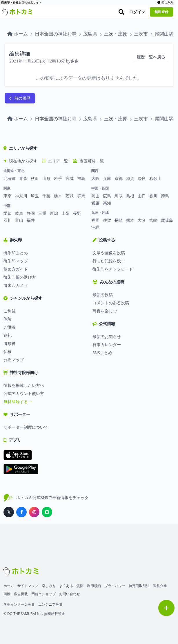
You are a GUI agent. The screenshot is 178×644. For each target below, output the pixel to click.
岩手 (58, 178)
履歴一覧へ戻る (151, 57)
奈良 (142, 178)
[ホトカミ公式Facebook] (21, 512)
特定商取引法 (139, 586)
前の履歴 (20, 98)
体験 (8, 319)
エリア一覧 (55, 161)
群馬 (81, 196)
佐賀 (107, 220)
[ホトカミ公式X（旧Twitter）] (9, 512)
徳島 (165, 196)
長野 (77, 213)
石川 (8, 220)
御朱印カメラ (16, 285)
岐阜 (19, 213)
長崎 (119, 220)
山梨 (66, 213)
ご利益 (10, 311)
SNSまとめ (102, 353)
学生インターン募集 (19, 604)
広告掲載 (21, 594)
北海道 (10, 178)
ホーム (9, 586)
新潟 (54, 213)
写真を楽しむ (105, 311)
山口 (142, 196)
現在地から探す (20, 161)
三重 (42, 213)
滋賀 (130, 178)
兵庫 (107, 178)
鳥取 (119, 196)
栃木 (58, 196)
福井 (31, 220)
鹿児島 (167, 220)
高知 (107, 203)
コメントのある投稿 (111, 303)
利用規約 (94, 586)
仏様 (8, 351)
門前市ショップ (43, 594)
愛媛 (95, 203)
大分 (142, 220)
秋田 (35, 178)
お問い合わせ (70, 594)
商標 (7, 594)
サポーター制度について (26, 427)
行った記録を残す (109, 261)
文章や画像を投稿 (109, 253)
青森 (23, 178)
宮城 (70, 178)
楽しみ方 (168, 2)
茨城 (70, 196)
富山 (19, 220)
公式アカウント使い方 (24, 393)
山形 (46, 178)
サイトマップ (28, 586)
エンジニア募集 (50, 604)
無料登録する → (18, 401)
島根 (130, 196)
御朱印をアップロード (113, 269)
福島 (81, 178)
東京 (8, 196)
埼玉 (35, 196)
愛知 (8, 213)
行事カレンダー (107, 345)
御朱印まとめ (16, 253)
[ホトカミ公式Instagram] (34, 512)
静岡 (31, 213)
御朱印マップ (16, 261)
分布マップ (14, 360)
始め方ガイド (16, 269)
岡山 (95, 196)
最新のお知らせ (107, 336)
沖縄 (95, 227)
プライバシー (115, 586)
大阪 (95, 178)
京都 (119, 178)
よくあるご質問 (71, 586)
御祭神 (10, 343)
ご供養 (10, 327)
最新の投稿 (103, 295)
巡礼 (8, 335)
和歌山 (155, 178)
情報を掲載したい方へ (24, 385)
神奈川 (21, 196)
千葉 (46, 196)
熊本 (130, 220)
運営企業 (160, 586)
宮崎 (153, 220)
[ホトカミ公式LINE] (47, 512)
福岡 (95, 220)
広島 (107, 196)
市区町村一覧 (88, 161)
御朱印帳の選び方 (20, 277)
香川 (153, 196)
